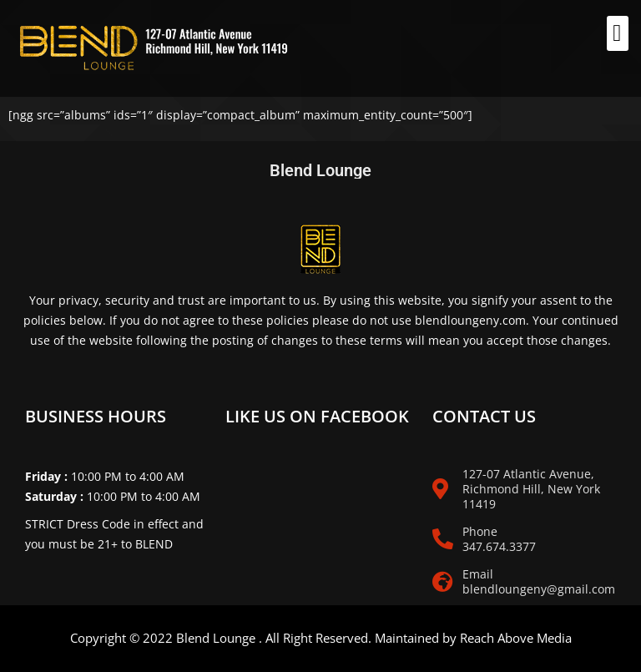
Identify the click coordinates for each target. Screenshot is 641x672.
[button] (618, 33)
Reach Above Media (516, 638)
